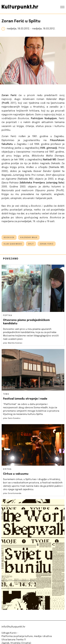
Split (31, 244)
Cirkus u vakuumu (16, 474)
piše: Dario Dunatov (12, 418)
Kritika (7, 469)
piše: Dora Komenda (12, 493)
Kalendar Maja (29, 238)
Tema (6, 394)
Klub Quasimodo (13, 244)
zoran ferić (47, 244)
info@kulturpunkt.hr (13, 627)
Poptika (8, 316)
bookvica (9, 238)
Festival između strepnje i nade (25, 399)
